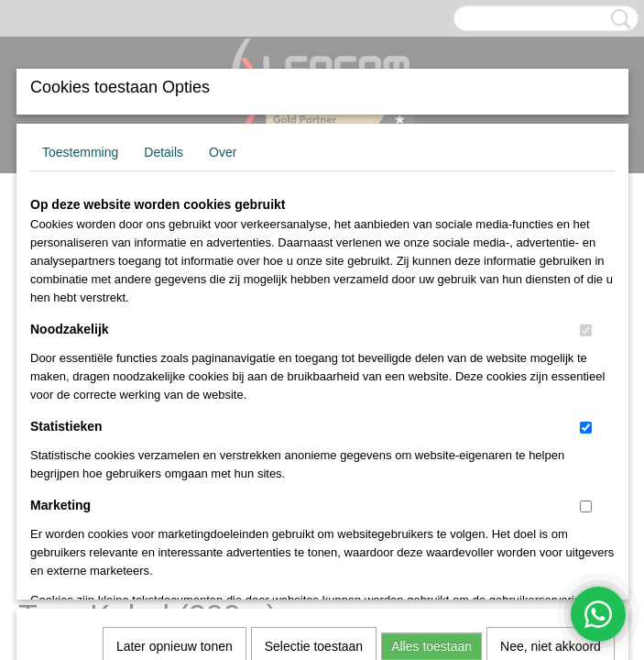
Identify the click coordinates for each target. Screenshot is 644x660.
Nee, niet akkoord (551, 395)
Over (223, 152)
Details (164, 152)
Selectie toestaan (314, 395)
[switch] (586, 330)
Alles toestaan (431, 395)
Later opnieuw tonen (175, 395)
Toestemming (80, 152)
